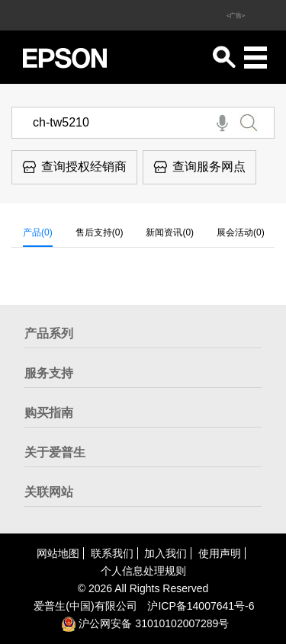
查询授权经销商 (74, 167)
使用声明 (220, 553)
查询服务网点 (199, 167)
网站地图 (58, 553)
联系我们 (112, 553)
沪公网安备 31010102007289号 (145, 623)
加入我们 (165, 553)
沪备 (201, 606)
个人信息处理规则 (143, 571)
